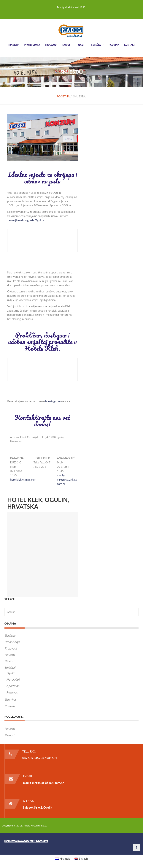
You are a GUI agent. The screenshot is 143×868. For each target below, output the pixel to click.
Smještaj (96, 45)
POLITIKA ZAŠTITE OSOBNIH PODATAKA (26, 841)
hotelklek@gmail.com (23, 480)
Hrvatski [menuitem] (65, 859)
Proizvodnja (32, 45)
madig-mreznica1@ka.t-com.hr (67, 480)
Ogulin (11, 673)
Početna (63, 96)
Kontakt (130, 45)
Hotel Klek (13, 679)
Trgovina (113, 45)
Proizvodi (51, 45)
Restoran (12, 692)
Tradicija (14, 45)
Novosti (67, 45)
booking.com (53, 401)
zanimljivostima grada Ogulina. (26, 220)
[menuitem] (63, 859)
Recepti (82, 45)
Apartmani (13, 686)
